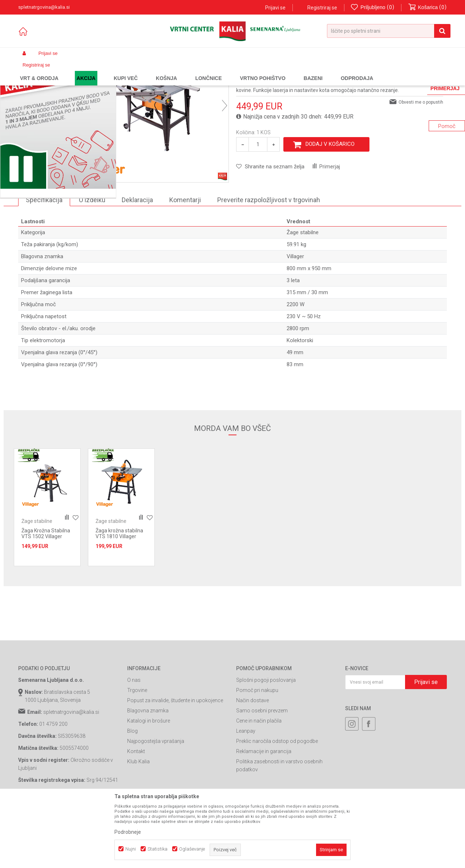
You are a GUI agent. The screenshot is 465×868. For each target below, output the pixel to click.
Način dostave (252, 763)
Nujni (131, 849)
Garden (91, 71)
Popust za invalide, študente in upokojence (175, 763)
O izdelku (92, 262)
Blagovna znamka (148, 773)
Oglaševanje (192, 849)
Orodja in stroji (119, 71)
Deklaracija (137, 262)
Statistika (157, 849)
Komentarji (185, 262)
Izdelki (72, 71)
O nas (134, 742)
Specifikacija (44, 262)
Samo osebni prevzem (262, 773)
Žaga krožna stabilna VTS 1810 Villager (119, 596)
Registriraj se (322, 8)
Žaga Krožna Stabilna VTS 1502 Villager (46, 596)
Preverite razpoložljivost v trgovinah (269, 262)
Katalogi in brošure (149, 783)
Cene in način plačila (259, 783)
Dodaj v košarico (330, 206)
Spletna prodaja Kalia (39, 71)
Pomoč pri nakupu (257, 752)
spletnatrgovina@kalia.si (71, 774)
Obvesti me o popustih (421, 164)
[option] (45, 200)
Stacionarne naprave (159, 71)
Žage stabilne (199, 71)
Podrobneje (128, 832)
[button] (389, 31)
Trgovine (137, 752)
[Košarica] (428, 7)
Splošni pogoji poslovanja (266, 742)
